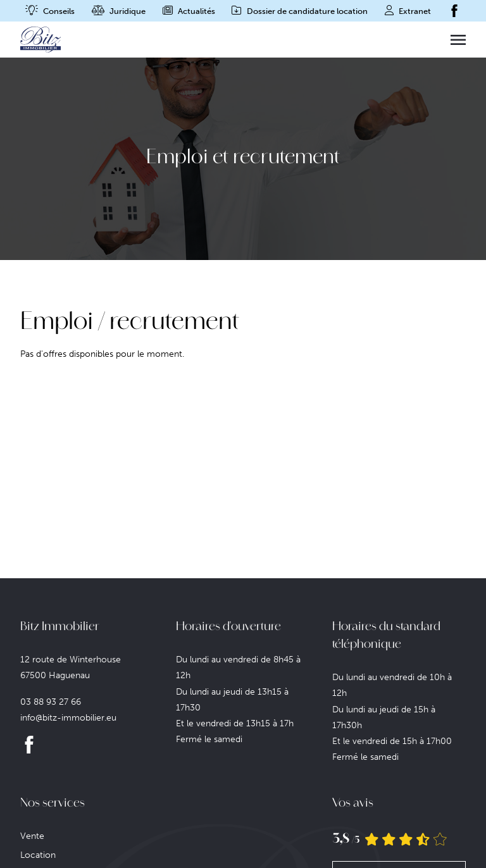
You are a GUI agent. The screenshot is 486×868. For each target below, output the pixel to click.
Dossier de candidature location (307, 11)
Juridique (128, 11)
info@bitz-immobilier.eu (68, 718)
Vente (32, 836)
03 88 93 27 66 (51, 702)
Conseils (59, 11)
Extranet (415, 11)
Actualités (196, 11)
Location (38, 855)
